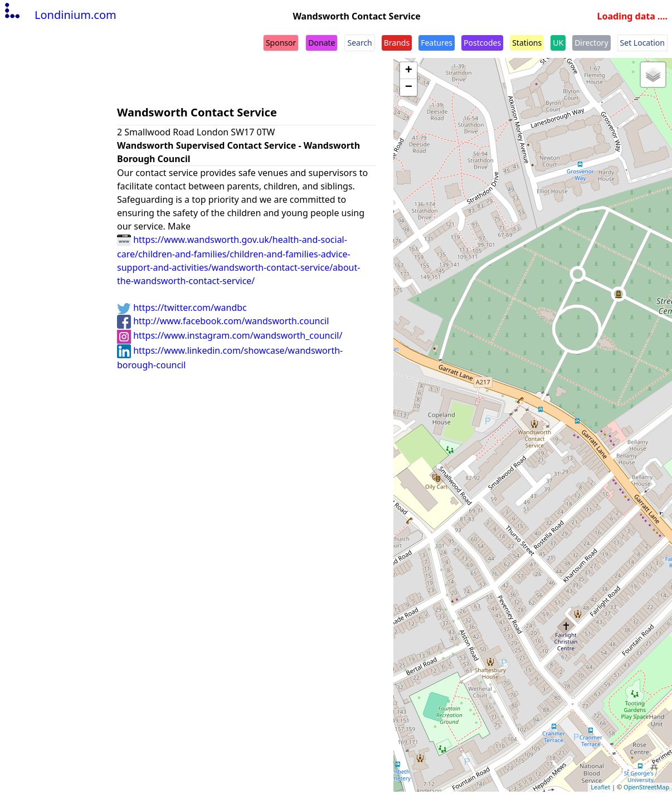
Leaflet (600, 787)
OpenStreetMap (646, 787)
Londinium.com (59, 15)
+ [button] (409, 71)
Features (437, 43)
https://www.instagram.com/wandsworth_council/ (230, 335)
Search (359, 43)
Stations (527, 43)
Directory (591, 43)
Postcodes (482, 43)
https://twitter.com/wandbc (182, 308)
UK (558, 43)
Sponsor (281, 43)
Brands (397, 43)
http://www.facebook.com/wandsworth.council (223, 321)
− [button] (409, 87)
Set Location (642, 43)
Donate (322, 43)
